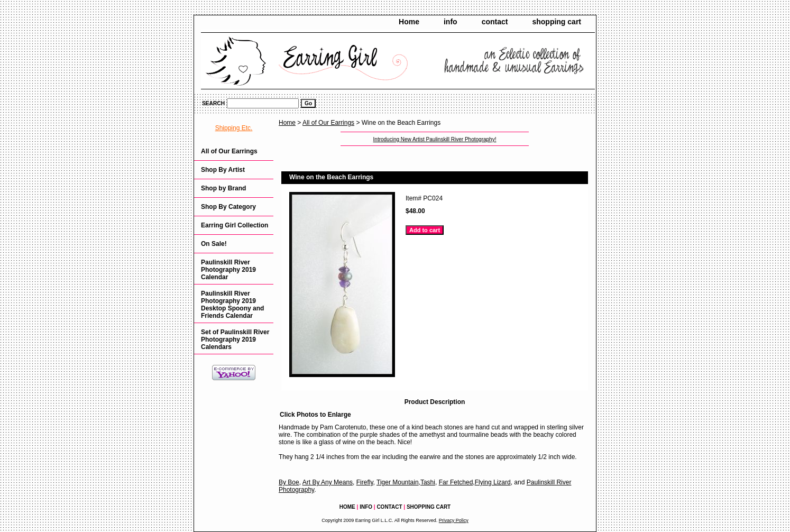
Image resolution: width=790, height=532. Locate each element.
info (451, 22)
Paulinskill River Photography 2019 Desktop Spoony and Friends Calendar (232, 305)
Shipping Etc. (234, 128)
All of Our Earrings (328, 123)
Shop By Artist (223, 170)
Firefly (365, 482)
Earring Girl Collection (235, 225)
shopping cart (557, 22)
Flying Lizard (493, 482)
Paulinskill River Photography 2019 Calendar (228, 270)
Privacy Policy (454, 520)
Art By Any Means (328, 482)
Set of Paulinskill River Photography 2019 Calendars (235, 340)
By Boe (289, 482)
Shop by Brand (223, 188)
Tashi (428, 482)
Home (409, 22)
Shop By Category (228, 207)
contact (495, 22)
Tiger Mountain (398, 482)
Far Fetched (456, 482)
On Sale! (214, 244)
